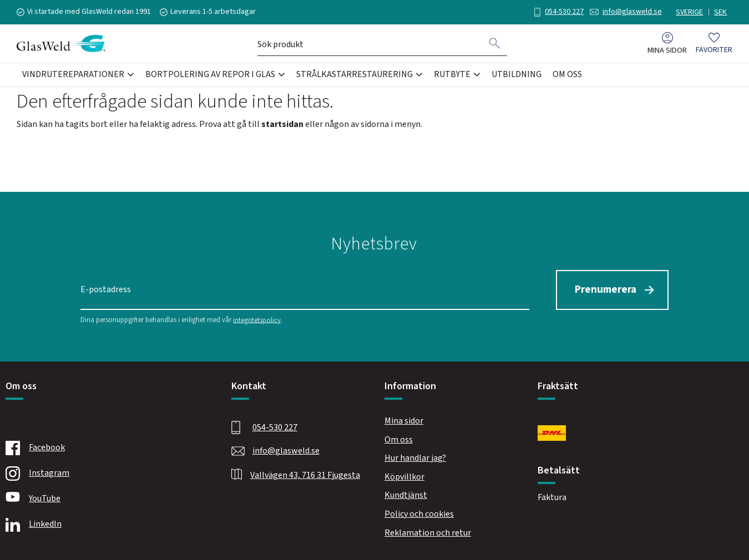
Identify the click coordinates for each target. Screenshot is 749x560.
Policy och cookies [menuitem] (419, 514)
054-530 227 (564, 12)
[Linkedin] (106, 525)
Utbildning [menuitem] (517, 74)
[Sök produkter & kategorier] (370, 43)
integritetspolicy (257, 320)
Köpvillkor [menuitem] (404, 477)
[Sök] (495, 43)
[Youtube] (106, 499)
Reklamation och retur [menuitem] (428, 533)
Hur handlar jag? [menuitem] (415, 458)
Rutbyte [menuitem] (452, 74)
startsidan (282, 124)
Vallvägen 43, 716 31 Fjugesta (305, 475)
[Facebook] (106, 448)
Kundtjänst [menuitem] (406, 495)
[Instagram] (106, 474)
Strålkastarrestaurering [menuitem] (355, 74)
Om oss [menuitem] (567, 74)
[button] (714, 44)
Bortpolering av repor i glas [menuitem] (210, 74)
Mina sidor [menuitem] (667, 50)
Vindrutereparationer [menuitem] (73, 74)
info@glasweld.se (632, 12)
